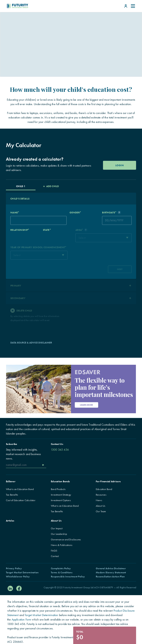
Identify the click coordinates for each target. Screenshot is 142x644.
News (99, 500)
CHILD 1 (21, 186)
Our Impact (57, 528)
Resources (101, 495)
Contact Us (57, 444)
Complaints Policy (61, 568)
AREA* (81, 230)
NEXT (120, 269)
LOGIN (120, 165)
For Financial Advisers (108, 481)
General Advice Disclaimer (111, 568)
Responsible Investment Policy (68, 576)
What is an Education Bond (20, 489)
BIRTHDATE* (111, 212)
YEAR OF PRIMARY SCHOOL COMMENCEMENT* (38, 247)
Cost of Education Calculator (21, 500)
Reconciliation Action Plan (110, 576)
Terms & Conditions (62, 572)
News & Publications (62, 545)
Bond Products (58, 489)
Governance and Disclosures (66, 539)
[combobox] (104, 238)
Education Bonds (60, 481)
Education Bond (104, 489)
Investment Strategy (61, 495)
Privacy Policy (14, 568)
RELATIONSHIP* (20, 230)
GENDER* (75, 212)
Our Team (101, 511)
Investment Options (61, 500)
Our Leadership (59, 534)
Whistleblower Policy (18, 576)
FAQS (54, 551)
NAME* (15, 212)
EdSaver (11, 481)
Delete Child (21, 311)
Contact (55, 556)
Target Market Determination (22, 572)
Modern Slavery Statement (111, 572)
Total (80, 632)
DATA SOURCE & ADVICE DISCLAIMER (31, 343)
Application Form (21, 619)
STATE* (47, 230)
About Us (101, 506)
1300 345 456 (60, 450)
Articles (10, 521)
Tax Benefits (12, 495)
